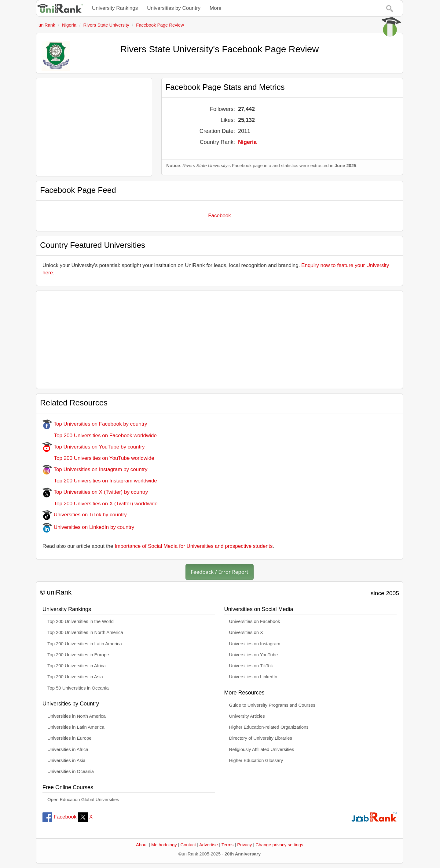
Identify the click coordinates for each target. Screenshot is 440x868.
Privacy (244, 845)
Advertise (209, 845)
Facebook (220, 216)
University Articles (247, 716)
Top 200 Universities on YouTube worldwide (98, 458)
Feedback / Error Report (220, 572)
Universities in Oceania (71, 771)
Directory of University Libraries (261, 738)
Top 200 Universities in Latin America (85, 644)
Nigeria (247, 142)
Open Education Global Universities (83, 800)
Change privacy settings (279, 845)
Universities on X (246, 632)
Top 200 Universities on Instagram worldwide (100, 481)
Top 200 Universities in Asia (75, 677)
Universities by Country (174, 8)
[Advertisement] (94, 127)
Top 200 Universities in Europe (78, 655)
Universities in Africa (68, 749)
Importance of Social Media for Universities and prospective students (194, 546)
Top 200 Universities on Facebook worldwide (100, 436)
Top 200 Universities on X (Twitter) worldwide (100, 504)
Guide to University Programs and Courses (272, 705)
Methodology (164, 845)
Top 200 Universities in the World (81, 621)
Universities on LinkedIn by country (88, 527)
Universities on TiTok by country (85, 515)
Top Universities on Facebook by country (95, 424)
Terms (228, 845)
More (216, 8)
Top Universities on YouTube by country (94, 447)
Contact (188, 845)
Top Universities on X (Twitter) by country (95, 492)
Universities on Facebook (255, 621)
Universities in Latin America (76, 727)
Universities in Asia (66, 760)
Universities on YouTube (254, 655)
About (142, 845)
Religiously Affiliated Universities (262, 749)
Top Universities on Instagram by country (95, 469)
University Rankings (115, 8)
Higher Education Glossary (256, 760)
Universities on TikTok (251, 666)
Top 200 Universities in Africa (77, 666)
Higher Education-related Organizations (269, 727)
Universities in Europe (70, 738)
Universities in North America (77, 716)
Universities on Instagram (255, 644)
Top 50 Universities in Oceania (78, 688)
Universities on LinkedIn (253, 677)
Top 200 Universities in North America (85, 632)
